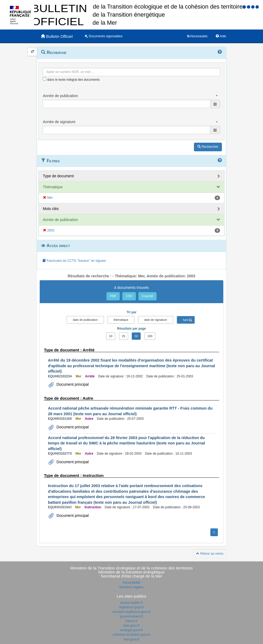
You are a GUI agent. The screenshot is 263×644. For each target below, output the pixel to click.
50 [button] (136, 336)
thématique (121, 320)
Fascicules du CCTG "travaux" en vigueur (74, 261)
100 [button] (150, 336)
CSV (129, 296)
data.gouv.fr (131, 625)
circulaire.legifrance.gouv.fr (131, 612)
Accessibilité (131, 583)
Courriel (147, 296)
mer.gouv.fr (131, 639)
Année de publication (60, 220)
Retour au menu (210, 554)
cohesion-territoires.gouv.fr (131, 635)
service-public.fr (131, 603)
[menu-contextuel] (44, 79)
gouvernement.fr (131, 616)
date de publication (85, 320)
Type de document (58, 176)
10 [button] (111, 336)
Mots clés (51, 209)
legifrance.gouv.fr (131, 607)
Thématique (53, 187)
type (186, 320)
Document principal (72, 384)
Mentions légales (131, 587)
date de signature (156, 320)
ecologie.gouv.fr (132, 630)
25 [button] (124, 336)
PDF (113, 296)
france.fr (131, 621)
